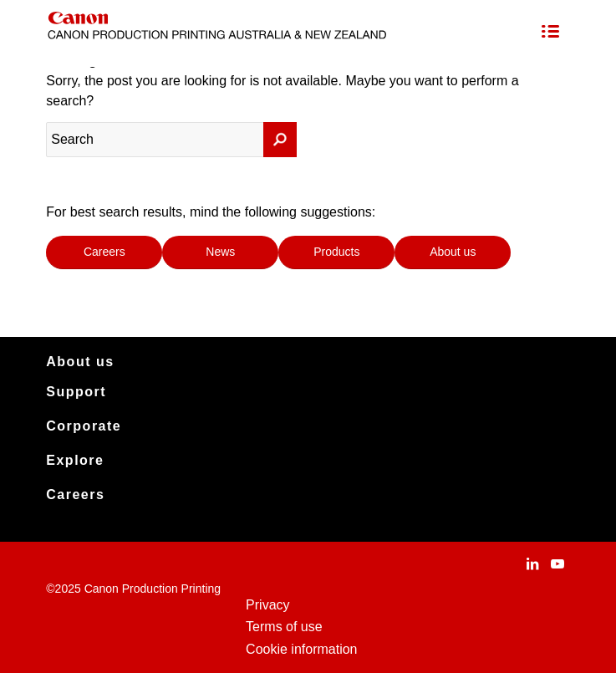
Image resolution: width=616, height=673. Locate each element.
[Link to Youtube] (557, 563)
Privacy (267, 605)
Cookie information (301, 649)
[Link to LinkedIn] (532, 563)
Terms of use (284, 627)
